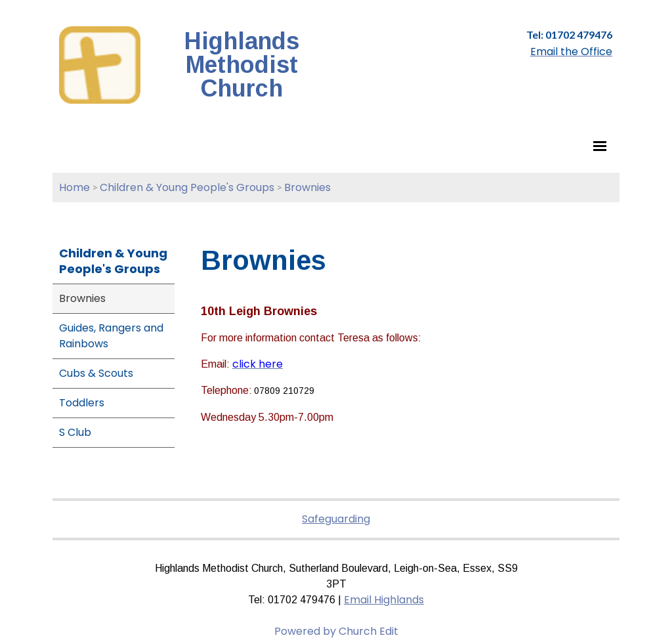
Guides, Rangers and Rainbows (111, 336)
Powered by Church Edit (336, 631)
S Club (75, 432)
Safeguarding (336, 519)
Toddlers (82, 403)
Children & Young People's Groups (187, 187)
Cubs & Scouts (96, 373)
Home (74, 187)
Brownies (307, 187)
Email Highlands (384, 600)
